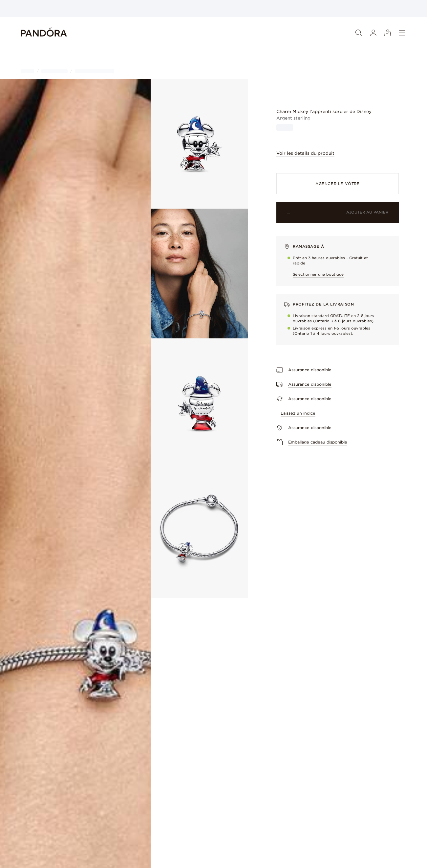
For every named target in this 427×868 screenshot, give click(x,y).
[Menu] (402, 33)
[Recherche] (359, 33)
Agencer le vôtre (338, 184)
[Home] (44, 33)
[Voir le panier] (388, 33)
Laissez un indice (298, 413)
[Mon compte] (373, 33)
